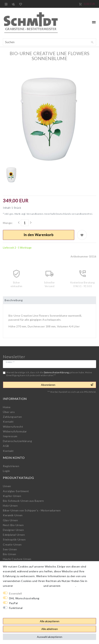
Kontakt (8, 422)
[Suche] (92, 42)
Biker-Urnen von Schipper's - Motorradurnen (32, 510)
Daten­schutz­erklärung (17, 441)
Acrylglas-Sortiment (16, 491)
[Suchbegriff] (49, 42)
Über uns (9, 412)
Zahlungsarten (12, 417)
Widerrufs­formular (15, 431)
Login (6, 471)
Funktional (16, 608)
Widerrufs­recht (13, 427)
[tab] (49, 300)
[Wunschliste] (20, 4)
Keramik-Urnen (13, 515)
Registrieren (11, 466)
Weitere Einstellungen (18, 613)
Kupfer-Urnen (12, 496)
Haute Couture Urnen (17, 559)
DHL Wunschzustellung (24, 598)
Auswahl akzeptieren (50, 637)
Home (7, 407)
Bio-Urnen (10, 554)
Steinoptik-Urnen (14, 539)
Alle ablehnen (50, 629)
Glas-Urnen (10, 520)
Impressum (10, 436)
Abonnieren (67, 385)
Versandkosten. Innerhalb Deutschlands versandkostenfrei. (59, 214)
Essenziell (15, 593)
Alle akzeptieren (50, 621)
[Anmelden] (6, 4)
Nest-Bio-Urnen (13, 525)
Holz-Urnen (10, 506)
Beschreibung (14, 300)
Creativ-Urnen (12, 544)
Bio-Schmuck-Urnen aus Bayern (23, 501)
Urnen (7, 486)
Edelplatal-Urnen (14, 535)
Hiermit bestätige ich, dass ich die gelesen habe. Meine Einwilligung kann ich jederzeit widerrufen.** (49, 374)
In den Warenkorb (39, 235)
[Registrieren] (13, 4)
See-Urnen (10, 549)
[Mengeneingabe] (25, 223)
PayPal (13, 603)
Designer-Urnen (13, 530)
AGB (6, 446)
